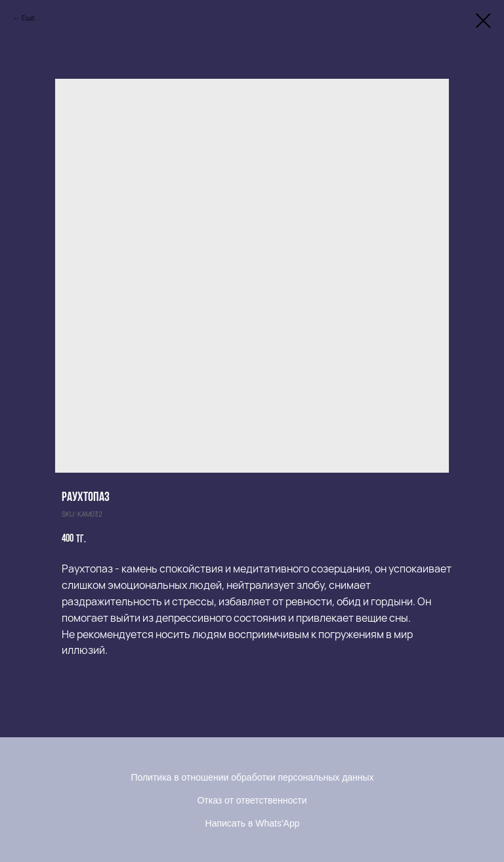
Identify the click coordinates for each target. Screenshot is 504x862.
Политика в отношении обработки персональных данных (252, 777)
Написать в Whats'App (253, 823)
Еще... (31, 18)
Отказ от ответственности (252, 800)
